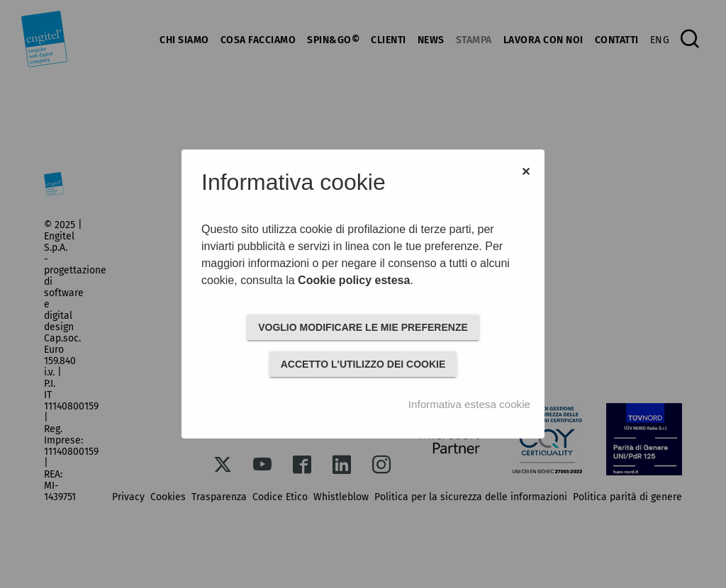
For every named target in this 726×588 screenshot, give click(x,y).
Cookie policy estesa (354, 280)
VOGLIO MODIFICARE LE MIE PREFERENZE (363, 327)
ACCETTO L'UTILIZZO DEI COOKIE (363, 364)
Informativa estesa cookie (469, 404)
